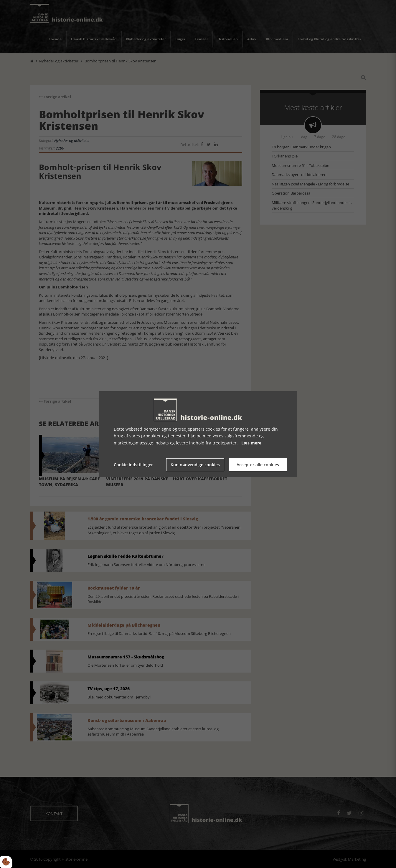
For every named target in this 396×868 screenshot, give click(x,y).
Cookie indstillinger (133, 465)
